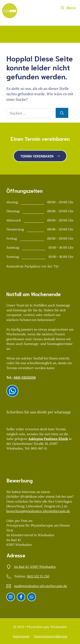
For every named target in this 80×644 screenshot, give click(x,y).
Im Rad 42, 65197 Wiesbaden (35, 567)
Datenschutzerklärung (50, 636)
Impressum (21, 636)
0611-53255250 (25, 378)
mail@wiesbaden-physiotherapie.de (41, 586)
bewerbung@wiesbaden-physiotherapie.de (38, 511)
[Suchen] (62, 113)
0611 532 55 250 (38, 576)
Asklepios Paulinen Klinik (48, 439)
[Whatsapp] (31, 597)
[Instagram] (12, 391)
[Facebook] (21, 597)
